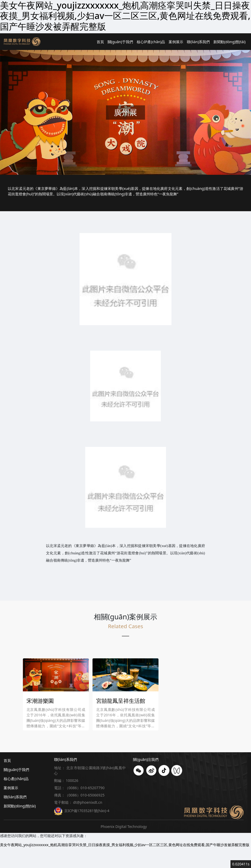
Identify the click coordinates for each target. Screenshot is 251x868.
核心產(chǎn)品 (16, 779)
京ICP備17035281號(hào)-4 (82, 811)
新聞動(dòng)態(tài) (229, 42)
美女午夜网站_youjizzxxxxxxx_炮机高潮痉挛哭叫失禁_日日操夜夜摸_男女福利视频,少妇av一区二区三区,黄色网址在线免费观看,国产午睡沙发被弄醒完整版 (125, 845)
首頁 (100, 42)
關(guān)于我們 (120, 42)
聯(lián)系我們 (198, 42)
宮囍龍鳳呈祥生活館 (121, 701)
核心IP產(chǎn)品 (151, 42)
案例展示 (176, 42)
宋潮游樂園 (40, 701)
